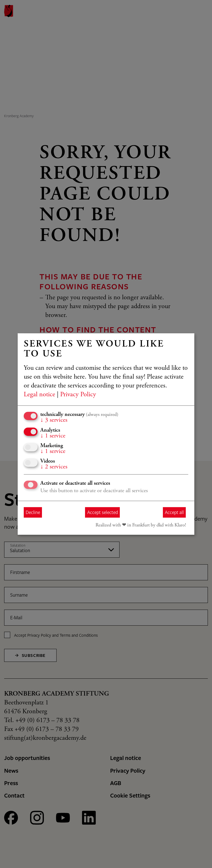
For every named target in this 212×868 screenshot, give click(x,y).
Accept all (174, 512)
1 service (53, 436)
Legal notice (39, 395)
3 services (54, 420)
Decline (33, 512)
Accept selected (103, 512)
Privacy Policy (78, 395)
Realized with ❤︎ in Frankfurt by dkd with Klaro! (141, 525)
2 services (54, 467)
